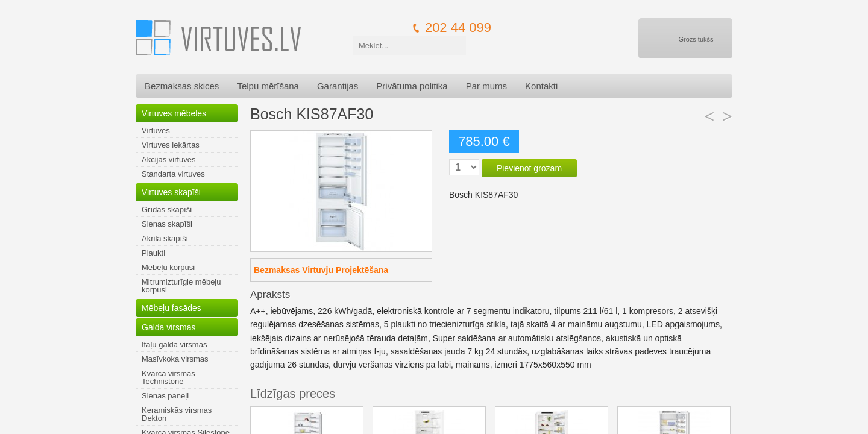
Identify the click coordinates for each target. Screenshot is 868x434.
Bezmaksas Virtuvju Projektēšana (321, 270)
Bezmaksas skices (182, 86)
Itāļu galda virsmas (174, 344)
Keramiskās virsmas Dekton (177, 414)
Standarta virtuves (173, 174)
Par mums (486, 86)
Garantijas (338, 86)
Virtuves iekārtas (171, 145)
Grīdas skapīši (167, 209)
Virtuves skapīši (171, 192)
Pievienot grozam (529, 168)
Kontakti (541, 86)
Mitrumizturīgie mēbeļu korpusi (181, 286)
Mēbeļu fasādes (171, 308)
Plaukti (153, 253)
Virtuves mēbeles (174, 113)
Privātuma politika (412, 86)
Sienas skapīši (167, 224)
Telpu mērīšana (268, 86)
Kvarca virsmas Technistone (168, 377)
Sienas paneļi (165, 396)
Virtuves (156, 131)
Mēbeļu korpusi (168, 267)
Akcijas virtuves (169, 159)
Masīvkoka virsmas (175, 359)
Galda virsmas (168, 327)
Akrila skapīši (165, 238)
